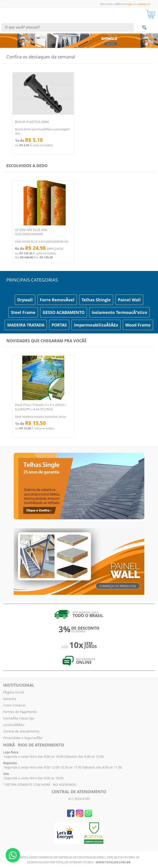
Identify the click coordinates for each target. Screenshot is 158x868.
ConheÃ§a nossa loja (19, 718)
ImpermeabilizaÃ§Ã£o (96, 325)
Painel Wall (129, 300)
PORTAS (59, 325)
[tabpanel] (79, 34)
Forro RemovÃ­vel (57, 300)
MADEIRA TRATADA (26, 325)
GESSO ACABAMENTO (64, 312)
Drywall (25, 300)
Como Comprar (14, 705)
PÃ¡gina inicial (14, 692)
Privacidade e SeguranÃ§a (23, 738)
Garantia (10, 699)
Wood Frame (138, 325)
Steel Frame (23, 312)
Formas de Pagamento (20, 712)
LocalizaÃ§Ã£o (14, 725)
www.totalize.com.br (113, 862)
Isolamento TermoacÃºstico (119, 312)
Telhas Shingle (96, 300)
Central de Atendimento (21, 731)
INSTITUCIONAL (19, 685)
